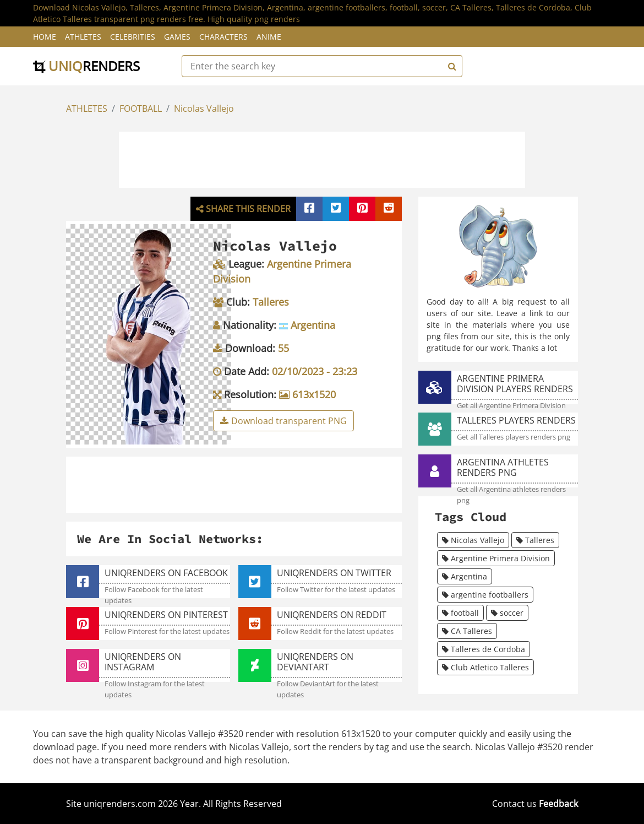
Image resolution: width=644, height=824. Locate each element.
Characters (223, 37)
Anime (269, 37)
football (460, 613)
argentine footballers (485, 595)
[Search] (451, 66)
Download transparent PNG (283, 421)
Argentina (465, 576)
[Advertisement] (322, 158)
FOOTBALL (141, 109)
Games (177, 37)
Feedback (558, 804)
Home (45, 37)
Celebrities (133, 37)
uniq (86, 66)
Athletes (83, 37)
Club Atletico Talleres (485, 667)
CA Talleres (467, 631)
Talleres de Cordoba (484, 649)
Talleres (535, 540)
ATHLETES (87, 109)
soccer (507, 613)
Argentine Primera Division (496, 558)
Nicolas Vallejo (204, 109)
